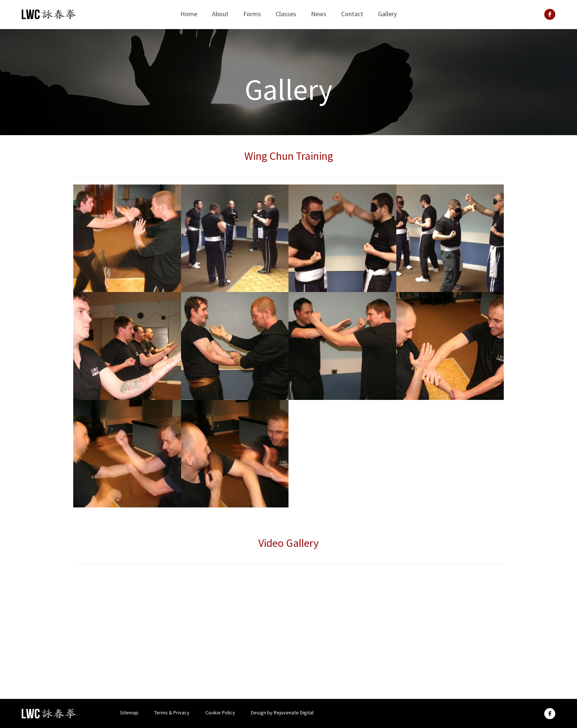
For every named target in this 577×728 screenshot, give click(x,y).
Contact (352, 14)
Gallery (387, 14)
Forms (252, 14)
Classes (286, 14)
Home (189, 14)
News (319, 14)
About (220, 14)
